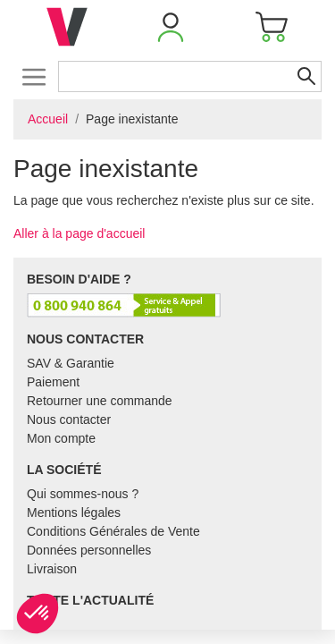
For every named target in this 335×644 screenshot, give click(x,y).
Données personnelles (89, 550)
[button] (171, 27)
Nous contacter (69, 419)
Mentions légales (74, 513)
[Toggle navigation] (33, 76)
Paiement (53, 382)
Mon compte (61, 438)
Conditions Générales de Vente (113, 531)
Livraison (52, 569)
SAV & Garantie (71, 363)
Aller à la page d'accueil (79, 233)
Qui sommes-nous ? (83, 494)
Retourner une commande (100, 401)
